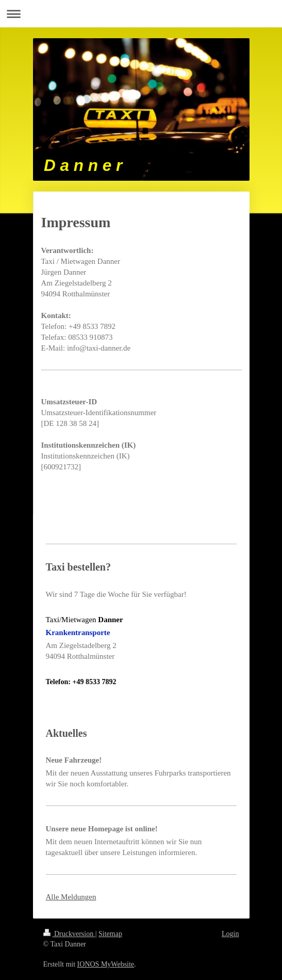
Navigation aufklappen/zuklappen (141, 14)
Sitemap (110, 934)
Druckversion (69, 934)
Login (230, 934)
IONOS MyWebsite (106, 964)
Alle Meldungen (71, 897)
